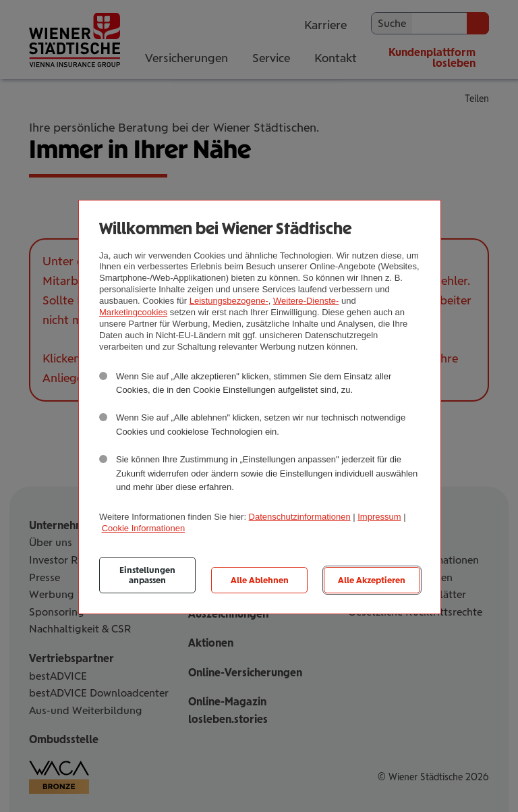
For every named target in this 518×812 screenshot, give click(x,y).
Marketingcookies (133, 312)
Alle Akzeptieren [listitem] (372, 580)
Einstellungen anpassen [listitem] (147, 575)
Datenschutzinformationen (300, 517)
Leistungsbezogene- (229, 301)
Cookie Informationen (144, 528)
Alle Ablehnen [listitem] (260, 580)
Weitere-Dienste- (306, 301)
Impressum (379, 517)
